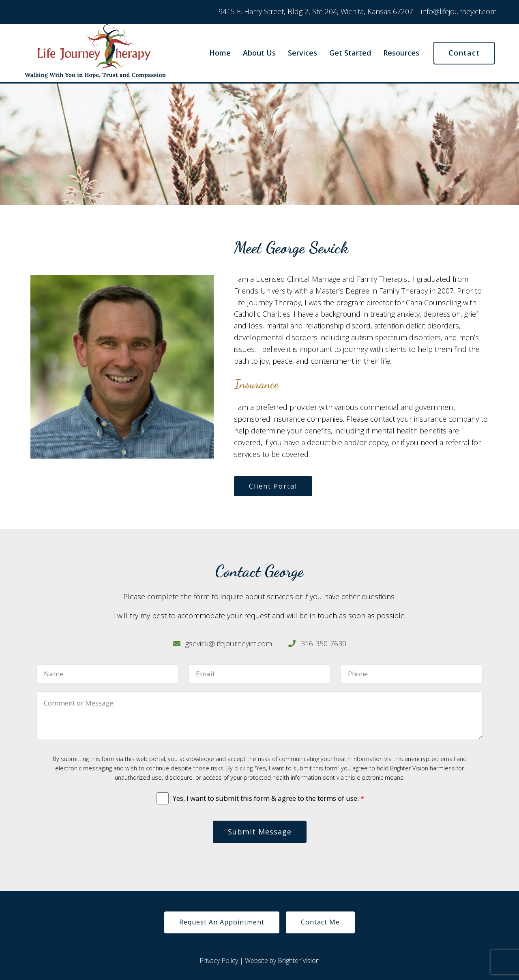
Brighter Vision (299, 961)
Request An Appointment (222, 922)
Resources (401, 53)
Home (220, 53)
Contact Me (320, 922)
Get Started (350, 53)
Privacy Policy (219, 961)
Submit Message (260, 832)
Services (302, 53)
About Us (259, 53)
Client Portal (273, 486)
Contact (464, 53)
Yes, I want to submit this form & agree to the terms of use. (268, 798)
